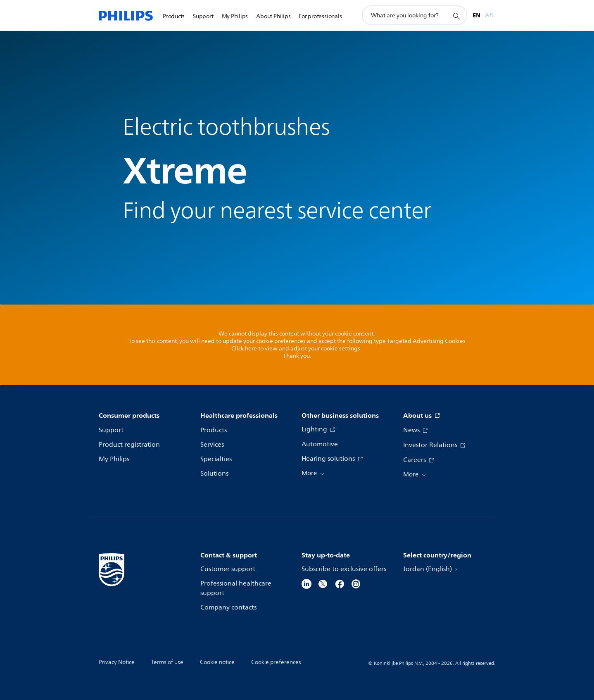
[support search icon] (456, 16)
